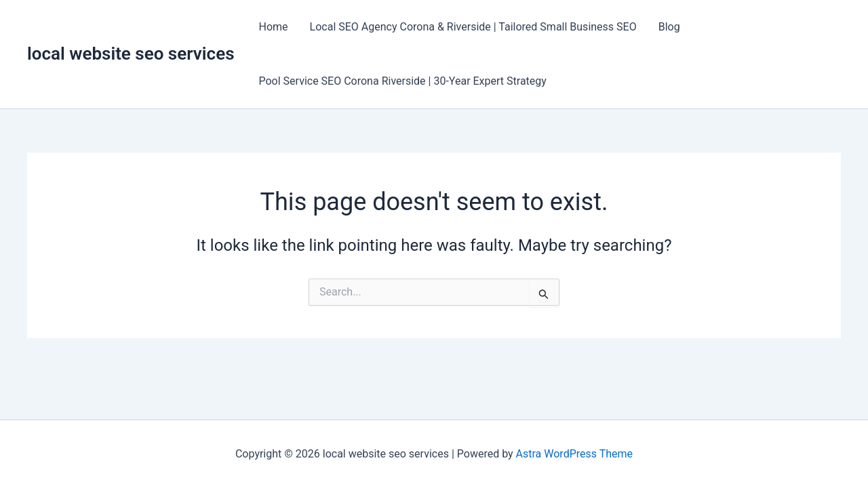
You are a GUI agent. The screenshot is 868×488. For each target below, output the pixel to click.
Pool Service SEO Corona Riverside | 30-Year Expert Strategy (403, 81)
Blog (669, 27)
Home (274, 27)
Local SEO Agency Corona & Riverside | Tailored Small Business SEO (473, 27)
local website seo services (131, 54)
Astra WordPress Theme (574, 454)
